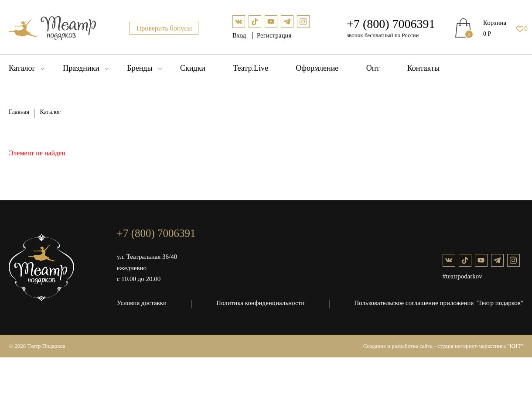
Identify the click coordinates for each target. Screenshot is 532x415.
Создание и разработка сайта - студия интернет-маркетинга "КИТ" (443, 346)
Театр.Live (251, 68)
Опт (373, 68)
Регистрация (274, 35)
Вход (240, 35)
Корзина (495, 23)
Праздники (81, 68)
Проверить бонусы (164, 28)
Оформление (317, 68)
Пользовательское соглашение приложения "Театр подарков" (439, 303)
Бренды (140, 68)
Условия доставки (142, 303)
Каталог (22, 68)
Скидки (193, 68)
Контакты (423, 68)
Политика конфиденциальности (260, 303)
